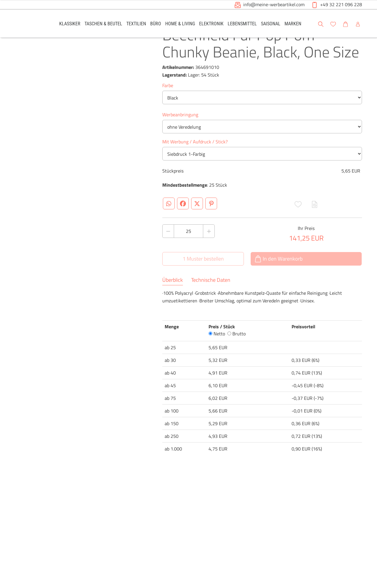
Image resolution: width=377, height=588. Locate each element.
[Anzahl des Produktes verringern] (168, 252)
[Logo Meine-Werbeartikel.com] (30, 24)
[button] (367, 23)
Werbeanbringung (180, 135)
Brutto (237, 355)
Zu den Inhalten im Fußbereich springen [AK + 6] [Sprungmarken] (0, 0)
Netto (217, 355)
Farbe (168, 106)
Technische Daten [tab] (211, 301)
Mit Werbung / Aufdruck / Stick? (195, 163)
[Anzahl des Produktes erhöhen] (209, 252)
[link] (70, 23)
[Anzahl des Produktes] (188, 252)
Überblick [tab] (173, 301)
